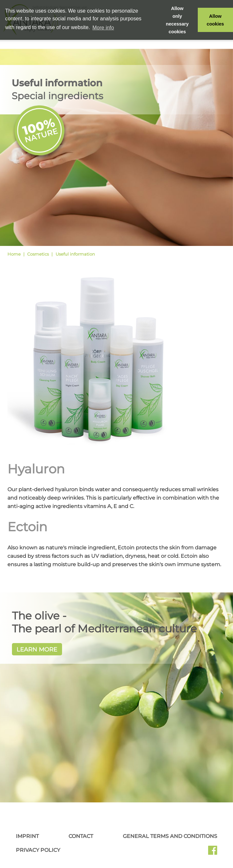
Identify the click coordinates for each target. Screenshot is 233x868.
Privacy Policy (38, 850)
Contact (81, 836)
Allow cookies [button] (216, 20)
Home (14, 254)
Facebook (213, 852)
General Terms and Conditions (170, 836)
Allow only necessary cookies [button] (177, 20)
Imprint (27, 836)
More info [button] (103, 28)
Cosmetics (38, 254)
